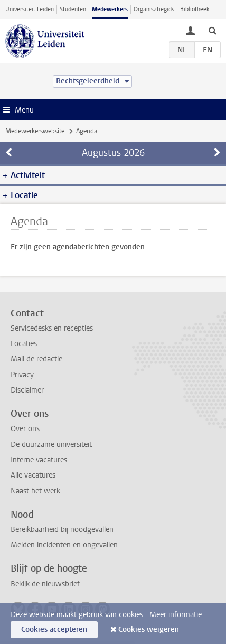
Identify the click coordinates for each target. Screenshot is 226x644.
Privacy (22, 375)
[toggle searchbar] (212, 30)
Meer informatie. (177, 615)
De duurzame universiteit (51, 445)
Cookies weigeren (149, 629)
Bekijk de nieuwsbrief (45, 584)
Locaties (24, 344)
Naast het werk (35, 491)
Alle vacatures (33, 475)
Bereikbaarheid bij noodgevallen (62, 530)
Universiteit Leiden (30, 9)
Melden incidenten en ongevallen (64, 545)
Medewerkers (110, 9)
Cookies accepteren (54, 629)
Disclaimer (27, 390)
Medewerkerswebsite (35, 131)
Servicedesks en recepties (52, 328)
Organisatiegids (154, 9)
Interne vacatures (39, 460)
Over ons (25, 429)
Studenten (73, 9)
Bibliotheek (195, 9)
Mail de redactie (36, 359)
